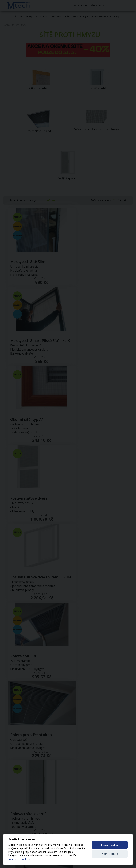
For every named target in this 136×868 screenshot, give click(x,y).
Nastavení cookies (19, 859)
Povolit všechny (110, 845)
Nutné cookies (110, 854)
